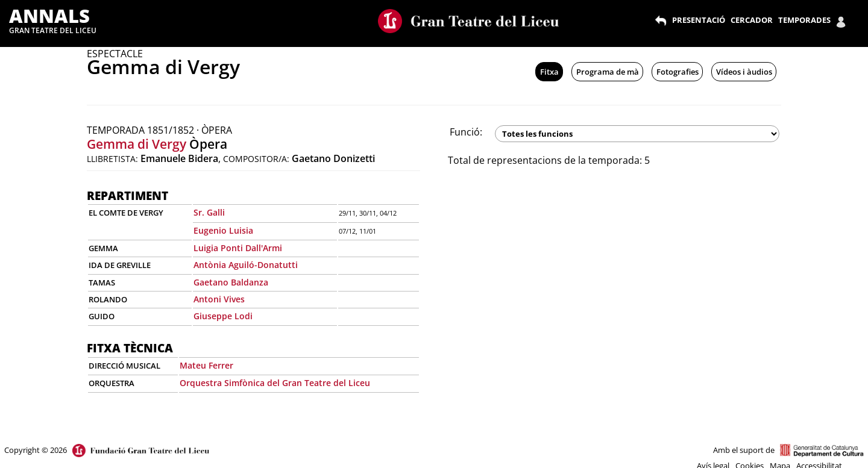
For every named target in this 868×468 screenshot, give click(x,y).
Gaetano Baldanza (231, 282)
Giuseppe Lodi (223, 316)
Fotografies (678, 72)
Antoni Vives (219, 299)
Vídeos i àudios (744, 72)
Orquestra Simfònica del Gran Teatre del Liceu (275, 383)
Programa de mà (608, 72)
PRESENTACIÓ (699, 20)
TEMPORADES (804, 20)
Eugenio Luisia (223, 230)
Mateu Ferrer (206, 365)
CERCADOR (752, 20)
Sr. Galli (209, 212)
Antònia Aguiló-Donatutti (246, 265)
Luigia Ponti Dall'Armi (238, 248)
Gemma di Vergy (137, 144)
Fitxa (549, 72)
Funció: (466, 132)
